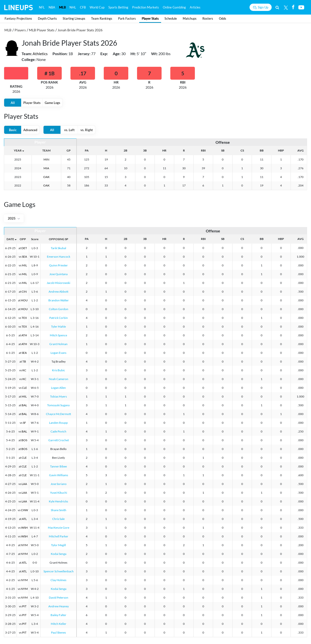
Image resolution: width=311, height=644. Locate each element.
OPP (23, 239)
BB (262, 150)
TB (24, 361)
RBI (203, 150)
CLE (24, 388)
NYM (24, 545)
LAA (24, 484)
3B (145, 150)
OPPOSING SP (59, 239)
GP (69, 150)
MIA (46, 168)
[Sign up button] (261, 7)
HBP (281, 150)
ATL (24, 519)
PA (87, 150)
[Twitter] (286, 7)
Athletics (40, 54)
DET (24, 248)
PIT (24, 606)
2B (125, 150)
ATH (24, 335)
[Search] (277, 7)
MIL (24, 265)
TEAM (46, 150)
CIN (24, 292)
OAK (46, 177)
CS (242, 150)
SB (223, 150)
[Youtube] (301, 7)
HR (164, 150)
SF (24, 423)
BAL (24, 405)
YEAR (18, 150)
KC (24, 370)
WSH (24, 528)
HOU (24, 300)
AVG (301, 150)
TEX (24, 318)
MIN (46, 159)
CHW (24, 510)
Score (35, 239)
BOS (24, 440)
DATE (10, 239)
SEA (24, 257)
